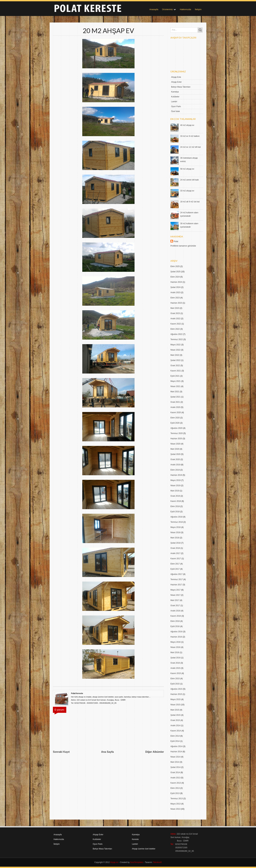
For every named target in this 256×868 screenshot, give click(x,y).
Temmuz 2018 (177, 522)
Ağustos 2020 (176, 428)
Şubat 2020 (175, 454)
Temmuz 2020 (177, 433)
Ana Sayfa (107, 752)
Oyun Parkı (176, 106)
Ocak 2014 (175, 772)
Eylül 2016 (175, 626)
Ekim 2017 (175, 564)
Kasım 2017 (176, 559)
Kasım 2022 (176, 324)
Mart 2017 (175, 600)
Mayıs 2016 (176, 642)
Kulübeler (175, 97)
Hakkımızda (186, 9)
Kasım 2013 (176, 783)
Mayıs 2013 (176, 804)
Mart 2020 (175, 449)
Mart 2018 (175, 538)
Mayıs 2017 (176, 590)
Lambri (174, 102)
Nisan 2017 (175, 595)
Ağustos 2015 (176, 689)
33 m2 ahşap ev (187, 191)
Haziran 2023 (176, 303)
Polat (176, 241)
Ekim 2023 (175, 298)
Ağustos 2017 (176, 574)
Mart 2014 (175, 762)
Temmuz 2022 (177, 339)
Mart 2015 (175, 710)
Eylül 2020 (175, 423)
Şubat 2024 (175, 287)
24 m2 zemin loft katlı (189, 180)
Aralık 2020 (175, 407)
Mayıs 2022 (176, 345)
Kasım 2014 (176, 731)
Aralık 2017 (175, 553)
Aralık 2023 (175, 292)
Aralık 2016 (175, 611)
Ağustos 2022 (176, 334)
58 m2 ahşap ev (187, 169)
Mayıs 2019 (176, 480)
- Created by (131, 862)
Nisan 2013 (175, 809)
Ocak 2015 (175, 720)
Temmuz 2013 (177, 799)
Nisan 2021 (175, 386)
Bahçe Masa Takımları (181, 87)
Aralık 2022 (175, 319)
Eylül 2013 (175, 793)
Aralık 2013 (175, 778)
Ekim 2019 (175, 470)
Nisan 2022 (175, 350)
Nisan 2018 (175, 532)
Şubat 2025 (175, 272)
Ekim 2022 (175, 329)
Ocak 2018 (175, 548)
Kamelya (175, 92)
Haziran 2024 (176, 282)
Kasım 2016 (176, 616)
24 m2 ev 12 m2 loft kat (190, 147)
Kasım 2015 (176, 673)
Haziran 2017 (176, 585)
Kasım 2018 (176, 501)
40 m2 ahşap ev (187, 125)
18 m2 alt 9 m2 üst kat (190, 202)
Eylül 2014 (175, 741)
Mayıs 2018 (176, 527)
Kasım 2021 (176, 371)
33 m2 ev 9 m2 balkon (190, 136)
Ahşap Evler (176, 82)
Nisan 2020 (175, 444)
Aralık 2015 (175, 668)
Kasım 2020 (176, 412)
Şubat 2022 (175, 360)
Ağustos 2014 (176, 746)
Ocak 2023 (175, 313)
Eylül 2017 (175, 569)
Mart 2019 (175, 491)
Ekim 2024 (175, 277)
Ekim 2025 (175, 266)
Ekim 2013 (175, 788)
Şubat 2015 (175, 715)
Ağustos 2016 (176, 632)
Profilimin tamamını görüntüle (183, 246)
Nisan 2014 (175, 757)
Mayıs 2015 (176, 699)
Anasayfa (154, 9)
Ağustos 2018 (176, 517)
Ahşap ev (114, 862)
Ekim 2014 (175, 736)
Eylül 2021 (175, 376)
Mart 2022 (175, 355)
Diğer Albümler (155, 752)
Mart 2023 (175, 308)
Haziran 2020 (176, 439)
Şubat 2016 (175, 658)
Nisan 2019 (175, 486)
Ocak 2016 (175, 663)
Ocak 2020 (175, 459)
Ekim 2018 (175, 506)
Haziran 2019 (176, 475)
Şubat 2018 (175, 543)
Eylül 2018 (175, 512)
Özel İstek (175, 111)
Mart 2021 (175, 392)
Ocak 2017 (175, 606)
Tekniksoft (157, 862)
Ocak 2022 (175, 366)
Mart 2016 (175, 652)
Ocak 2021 (175, 402)
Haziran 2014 (176, 752)
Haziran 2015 (176, 694)
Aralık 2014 (175, 726)
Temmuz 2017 (177, 579)
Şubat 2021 (175, 397)
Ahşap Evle (176, 77)
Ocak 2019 (175, 496)
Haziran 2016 (176, 637)
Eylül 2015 (175, 684)
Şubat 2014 (175, 767)
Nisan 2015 (175, 705)
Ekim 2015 (175, 679)
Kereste (135, 839)
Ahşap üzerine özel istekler (144, 849)
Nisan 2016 (175, 647)
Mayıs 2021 (176, 381)
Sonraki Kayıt (61, 752)
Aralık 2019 (175, 465)
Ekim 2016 (175, 621)
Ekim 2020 (175, 418)
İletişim (198, 9)
